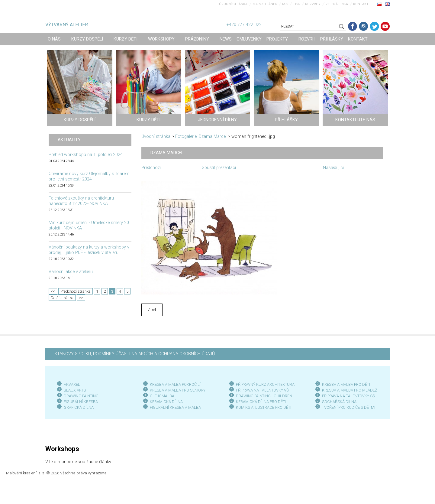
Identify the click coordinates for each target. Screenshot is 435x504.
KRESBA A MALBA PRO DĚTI (346, 384)
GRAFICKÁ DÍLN (77, 407)
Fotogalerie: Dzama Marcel (201, 137)
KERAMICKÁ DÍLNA (166, 402)
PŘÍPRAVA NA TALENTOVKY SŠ (348, 396)
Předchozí (151, 168)
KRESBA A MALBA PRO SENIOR (177, 390)
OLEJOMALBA (162, 396)
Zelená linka (337, 4)
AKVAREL (72, 384)
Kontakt (361, 4)
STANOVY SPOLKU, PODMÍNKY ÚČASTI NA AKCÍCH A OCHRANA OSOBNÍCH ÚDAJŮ (135, 354)
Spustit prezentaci (219, 168)
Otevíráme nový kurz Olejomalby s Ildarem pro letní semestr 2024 (89, 176)
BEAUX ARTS (75, 390)
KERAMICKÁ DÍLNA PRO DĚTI (261, 402)
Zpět (152, 310)
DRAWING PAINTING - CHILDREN (264, 396)
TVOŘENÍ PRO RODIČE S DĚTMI (349, 407)
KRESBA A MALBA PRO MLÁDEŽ (350, 390)
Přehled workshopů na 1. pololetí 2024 (86, 155)
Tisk (296, 4)
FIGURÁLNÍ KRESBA (81, 402)
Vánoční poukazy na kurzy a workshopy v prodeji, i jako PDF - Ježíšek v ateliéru (89, 250)
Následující (333, 168)
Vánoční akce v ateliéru (71, 272)
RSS (285, 4)
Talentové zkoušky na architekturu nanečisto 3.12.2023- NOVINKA (81, 201)
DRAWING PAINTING (81, 396)
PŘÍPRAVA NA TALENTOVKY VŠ (262, 390)
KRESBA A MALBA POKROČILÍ (175, 384)
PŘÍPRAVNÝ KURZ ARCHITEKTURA (265, 384)
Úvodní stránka (233, 4)
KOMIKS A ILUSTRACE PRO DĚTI (264, 407)
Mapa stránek (265, 4)
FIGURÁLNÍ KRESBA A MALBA (175, 407)
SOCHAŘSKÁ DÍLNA (339, 402)
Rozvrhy (313, 4)
